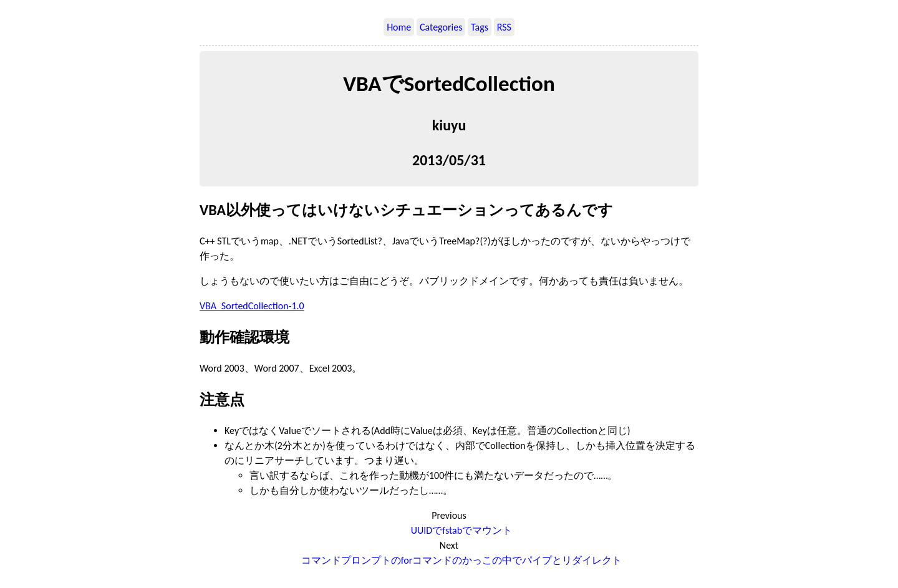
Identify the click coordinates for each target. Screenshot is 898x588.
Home (399, 27)
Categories (441, 27)
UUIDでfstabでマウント (461, 530)
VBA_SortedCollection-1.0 (252, 306)
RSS (504, 27)
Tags (480, 27)
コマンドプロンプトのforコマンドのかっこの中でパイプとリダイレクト (462, 560)
